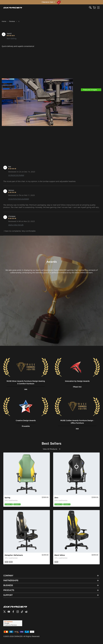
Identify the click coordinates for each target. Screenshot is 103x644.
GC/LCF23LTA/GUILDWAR (19, 199)
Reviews (12, 21)
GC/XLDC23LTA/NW (16, 175)
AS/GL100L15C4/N (16, 225)
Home (4, 21)
